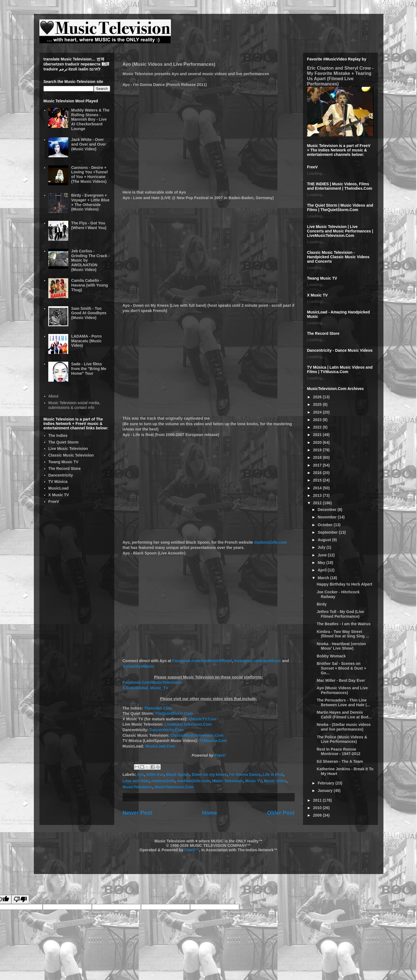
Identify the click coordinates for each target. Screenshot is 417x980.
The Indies (58, 435)
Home (209, 813)
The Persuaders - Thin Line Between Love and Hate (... (343, 702)
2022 (318, 427)
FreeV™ (192, 850)
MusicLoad (58, 488)
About (53, 396)
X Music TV (59, 495)
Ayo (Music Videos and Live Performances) (342, 690)
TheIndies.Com (158, 708)
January (326, 791)
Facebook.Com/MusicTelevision (152, 682)
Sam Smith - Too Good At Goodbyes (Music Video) (89, 313)
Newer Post (137, 813)
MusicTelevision (137, 787)
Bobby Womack (331, 656)
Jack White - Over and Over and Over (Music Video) (89, 144)
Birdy (322, 604)
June (323, 555)
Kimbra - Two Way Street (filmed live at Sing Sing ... (343, 634)
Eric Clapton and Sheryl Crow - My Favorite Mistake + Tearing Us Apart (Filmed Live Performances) (340, 76)
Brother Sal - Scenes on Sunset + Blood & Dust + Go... (341, 668)
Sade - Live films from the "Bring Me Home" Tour (89, 369)
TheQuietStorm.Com (174, 713)
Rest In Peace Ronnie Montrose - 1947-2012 (338, 752)
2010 (318, 808)
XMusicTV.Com (203, 719)
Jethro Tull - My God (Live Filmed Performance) (340, 614)
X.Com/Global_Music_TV (146, 688)
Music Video (275, 781)
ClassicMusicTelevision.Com (197, 735)
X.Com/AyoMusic (138, 666)
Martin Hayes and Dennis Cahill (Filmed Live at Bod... (344, 715)
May (322, 563)
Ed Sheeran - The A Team (340, 761)
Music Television (227, 781)
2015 (318, 480)
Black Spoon (178, 774)
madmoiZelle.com (270, 542)
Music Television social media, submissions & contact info (74, 405)
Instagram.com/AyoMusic (258, 661)
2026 (318, 397)
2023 (318, 420)
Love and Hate (136, 781)
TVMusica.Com (213, 741)
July (322, 547)
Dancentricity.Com (167, 730)
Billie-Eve (155, 774)
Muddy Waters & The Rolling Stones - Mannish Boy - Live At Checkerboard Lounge (90, 119)
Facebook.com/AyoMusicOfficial (202, 661)
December (328, 510)
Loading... (316, 173)
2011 (318, 800)
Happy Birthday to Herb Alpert (344, 584)
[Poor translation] (20, 899)
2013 (318, 495)
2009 (318, 815)
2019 (318, 450)
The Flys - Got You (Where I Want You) (89, 225)
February (327, 783)
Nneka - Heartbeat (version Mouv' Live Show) (341, 646)
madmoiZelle (163, 781)
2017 (318, 465)
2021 (318, 435)
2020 (318, 442)
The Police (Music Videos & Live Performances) (342, 739)
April (323, 570)
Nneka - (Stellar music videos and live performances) (344, 727)
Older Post (281, 813)
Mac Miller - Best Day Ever (341, 680)
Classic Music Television (71, 455)
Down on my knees (209, 774)
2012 (318, 503)
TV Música (58, 482)
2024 (318, 412)
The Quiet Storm (63, 442)
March (324, 578)
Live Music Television (68, 449)
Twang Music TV (63, 462)
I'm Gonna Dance (245, 774)
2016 (318, 473)
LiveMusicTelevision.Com (188, 724)
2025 (318, 404)
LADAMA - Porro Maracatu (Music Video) (87, 341)
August (325, 540)
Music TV (253, 781)
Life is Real (273, 774)
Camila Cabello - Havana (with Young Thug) (90, 285)
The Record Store (65, 469)
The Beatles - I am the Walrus (343, 624)
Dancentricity (61, 475)
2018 (318, 457)
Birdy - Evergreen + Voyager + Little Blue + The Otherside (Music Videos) (90, 202)
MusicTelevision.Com (174, 787)
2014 (318, 488)
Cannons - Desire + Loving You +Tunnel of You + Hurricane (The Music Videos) (90, 174)
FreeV (220, 755)
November (328, 517)
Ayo (141, 774)
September (328, 532)
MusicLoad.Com (160, 746)
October (326, 525)
